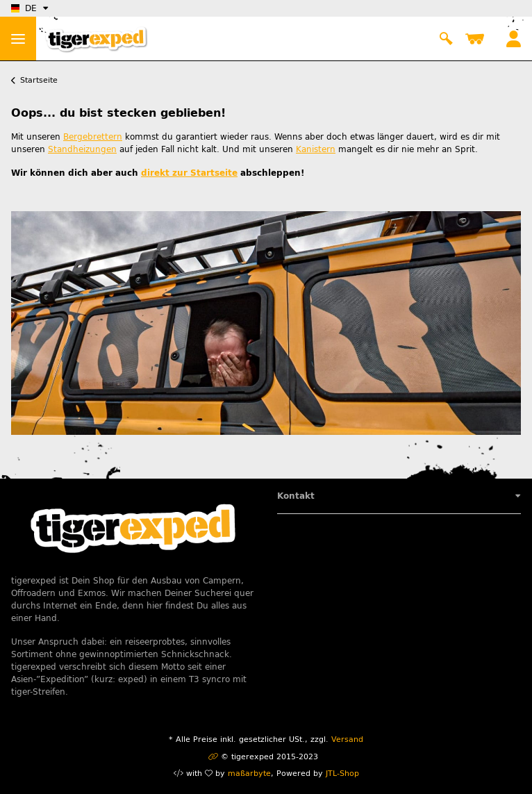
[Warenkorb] (477, 39)
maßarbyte (249, 774)
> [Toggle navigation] (18, 39)
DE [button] (24, 8)
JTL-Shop (342, 774)
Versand (347, 739)
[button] (446, 39)
